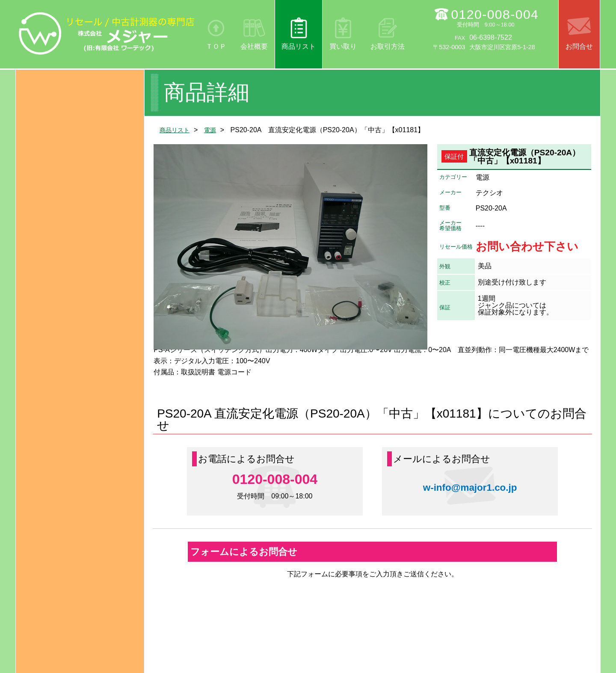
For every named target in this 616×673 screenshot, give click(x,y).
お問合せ (579, 46)
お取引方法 (388, 46)
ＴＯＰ (216, 46)
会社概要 (254, 46)
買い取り (343, 46)
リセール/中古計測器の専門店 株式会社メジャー (107, 33)
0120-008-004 (495, 14)
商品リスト (299, 46)
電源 (215, 130)
